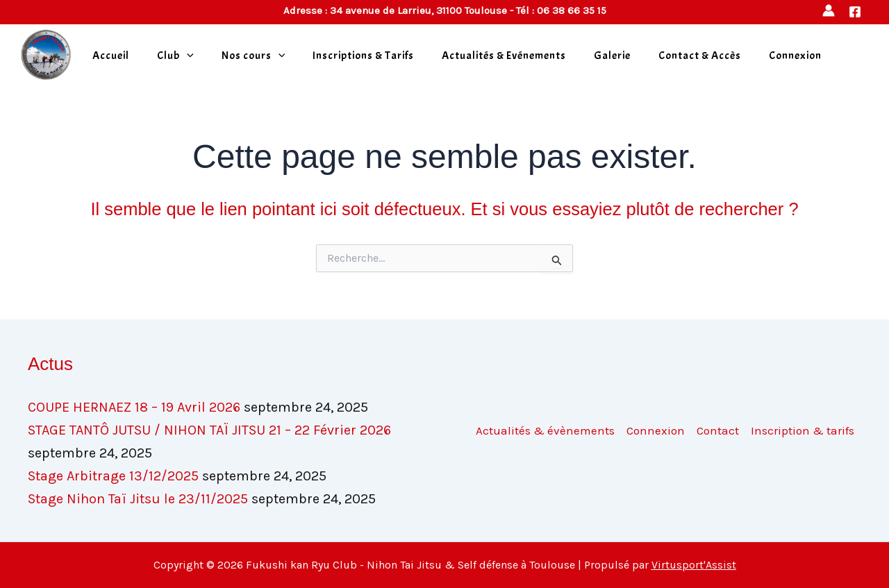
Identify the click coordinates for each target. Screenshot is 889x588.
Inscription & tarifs (803, 430)
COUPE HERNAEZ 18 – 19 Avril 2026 (134, 407)
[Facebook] (855, 12)
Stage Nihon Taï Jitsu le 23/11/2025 (138, 499)
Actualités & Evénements (504, 56)
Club (175, 56)
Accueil (111, 56)
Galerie (612, 56)
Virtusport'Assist (694, 565)
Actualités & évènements (545, 430)
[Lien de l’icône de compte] (829, 10)
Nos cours (254, 56)
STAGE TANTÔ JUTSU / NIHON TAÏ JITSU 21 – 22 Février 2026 (209, 430)
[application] (187, 56)
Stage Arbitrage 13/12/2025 (113, 476)
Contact (718, 430)
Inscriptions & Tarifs (363, 56)
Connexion (795, 56)
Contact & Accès (700, 56)
